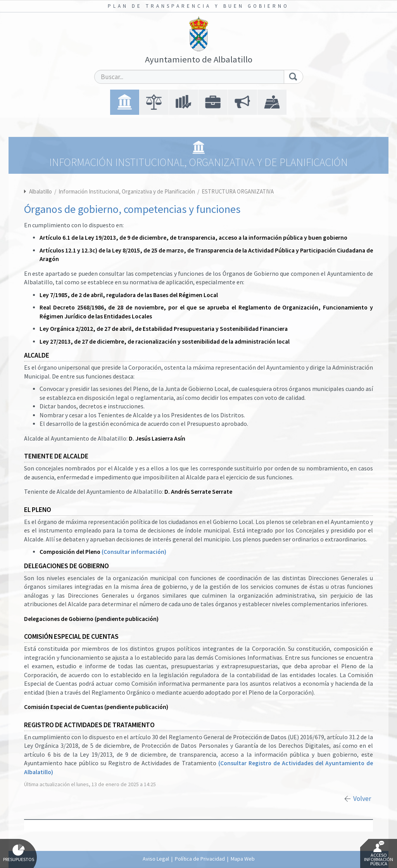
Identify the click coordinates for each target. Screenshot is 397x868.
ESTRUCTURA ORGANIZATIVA (238, 191)
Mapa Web (243, 859)
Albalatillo (41, 191)
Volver (362, 799)
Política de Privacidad (200, 859)
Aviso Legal (156, 859)
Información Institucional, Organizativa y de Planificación (127, 191)
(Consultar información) (134, 552)
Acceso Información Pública (379, 854)
